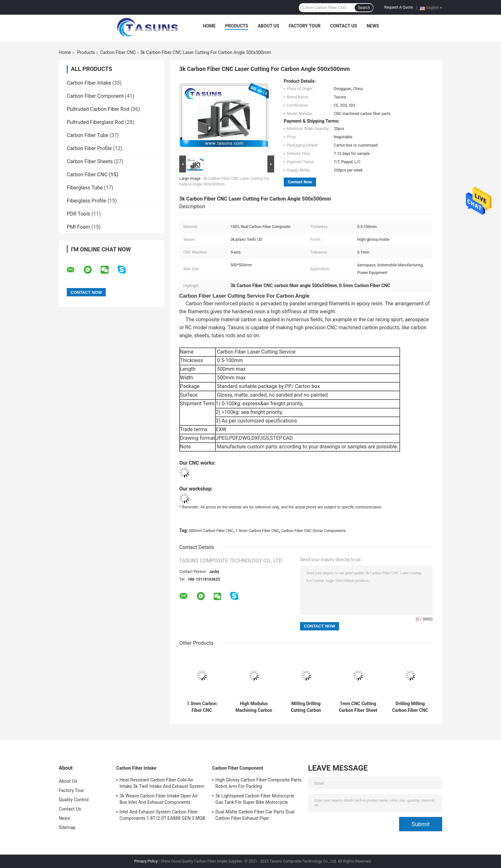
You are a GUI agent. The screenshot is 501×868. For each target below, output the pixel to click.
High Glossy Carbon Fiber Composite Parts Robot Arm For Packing (258, 783)
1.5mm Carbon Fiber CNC (257, 531)
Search (364, 8)
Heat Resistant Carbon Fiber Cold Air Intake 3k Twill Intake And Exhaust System (162, 783)
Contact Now (300, 182)
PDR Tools (78, 214)
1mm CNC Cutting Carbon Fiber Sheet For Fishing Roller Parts (358, 707)
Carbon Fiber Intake (89, 83)
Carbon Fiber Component (95, 96)
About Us (269, 26)
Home (209, 26)
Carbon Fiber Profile (89, 148)
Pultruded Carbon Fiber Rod (98, 109)
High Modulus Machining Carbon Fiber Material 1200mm (254, 707)
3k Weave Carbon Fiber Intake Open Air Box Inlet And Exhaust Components (159, 799)
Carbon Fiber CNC (118, 52)
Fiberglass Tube (85, 188)
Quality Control (74, 800)
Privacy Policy (146, 861)
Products (237, 26)
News (373, 26)
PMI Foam (78, 227)
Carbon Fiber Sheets (90, 161)
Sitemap (67, 827)
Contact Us (343, 26)
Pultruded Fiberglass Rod (95, 122)
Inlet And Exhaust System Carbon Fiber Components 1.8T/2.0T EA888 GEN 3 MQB (162, 815)
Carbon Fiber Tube (88, 135)
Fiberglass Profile (86, 201)
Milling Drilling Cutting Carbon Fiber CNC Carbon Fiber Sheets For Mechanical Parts (306, 707)
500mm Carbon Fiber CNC (211, 531)
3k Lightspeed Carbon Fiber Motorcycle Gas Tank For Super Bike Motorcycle (255, 799)
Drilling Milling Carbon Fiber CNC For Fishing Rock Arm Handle (410, 707)
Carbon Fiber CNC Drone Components (313, 531)
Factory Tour (305, 26)
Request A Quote (399, 7)
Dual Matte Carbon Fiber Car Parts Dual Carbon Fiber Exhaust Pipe (255, 815)
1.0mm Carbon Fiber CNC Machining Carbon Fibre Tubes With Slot (202, 707)
